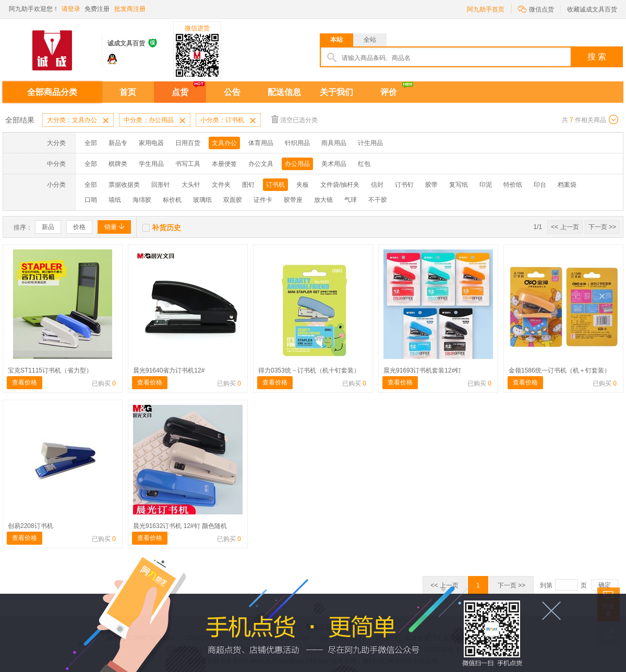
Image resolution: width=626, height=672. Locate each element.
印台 (540, 185)
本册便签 (224, 164)
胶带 (431, 185)
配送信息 (284, 92)
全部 (91, 143)
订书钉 (404, 185)
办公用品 (297, 164)
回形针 (161, 185)
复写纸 (459, 185)
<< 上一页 (565, 227)
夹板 (303, 185)
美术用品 (334, 164)
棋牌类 (118, 164)
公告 (232, 92)
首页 (128, 92)
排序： (23, 227)
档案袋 (567, 185)
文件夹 (221, 185)
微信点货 (536, 9)
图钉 (248, 185)
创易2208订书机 (31, 526)
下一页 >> (602, 227)
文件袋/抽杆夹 (340, 185)
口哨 (91, 200)
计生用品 (370, 143)
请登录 (71, 9)
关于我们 (336, 92)
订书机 (275, 185)
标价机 (172, 200)
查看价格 (25, 382)
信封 (377, 185)
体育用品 (261, 143)
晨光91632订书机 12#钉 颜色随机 (180, 526)
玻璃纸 (202, 200)
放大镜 (323, 200)
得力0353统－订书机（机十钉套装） (309, 370)
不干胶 (378, 200)
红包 (364, 164)
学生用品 (151, 164)
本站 (336, 40)
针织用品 (297, 143)
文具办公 (224, 143)
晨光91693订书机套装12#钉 (422, 370)
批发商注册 (130, 9)
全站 (370, 40)
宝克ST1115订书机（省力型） (50, 370)
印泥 (486, 185)
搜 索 (597, 57)
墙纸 (115, 200)
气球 (351, 200)
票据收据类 (124, 185)
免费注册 (97, 9)
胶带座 (293, 200)
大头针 (191, 185)
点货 (180, 92)
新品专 (118, 143)
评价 (389, 92)
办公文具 (261, 164)
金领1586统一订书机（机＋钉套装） (559, 370)
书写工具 (188, 164)
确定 (605, 585)
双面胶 (233, 200)
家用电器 (151, 143)
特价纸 (513, 185)
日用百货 (188, 143)
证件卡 (263, 200)
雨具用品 (334, 143)
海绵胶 (142, 200)
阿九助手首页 (486, 9)
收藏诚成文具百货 (592, 9)
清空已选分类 (294, 119)
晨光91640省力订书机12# (169, 370)
